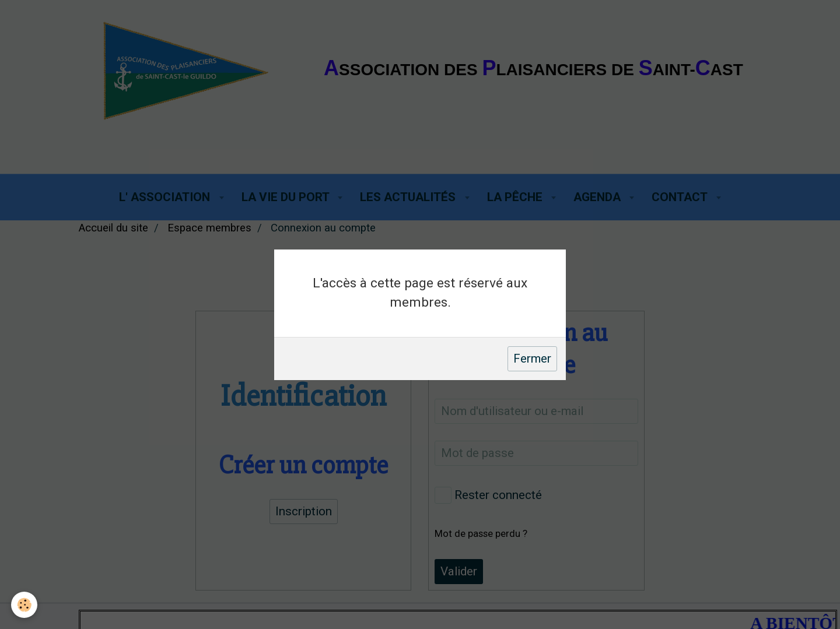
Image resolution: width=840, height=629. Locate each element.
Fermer (532, 359)
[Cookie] (25, 605)
